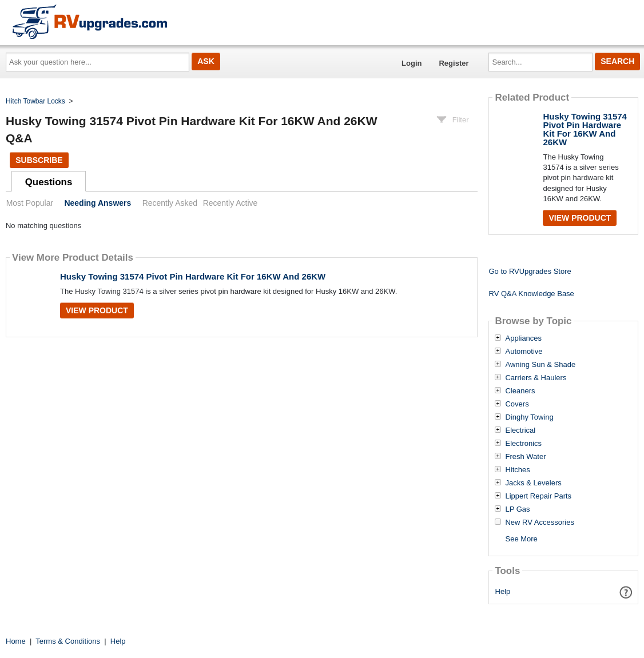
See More (521, 539)
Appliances (523, 338)
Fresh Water (525, 457)
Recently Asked (170, 203)
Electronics (523, 444)
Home (16, 641)
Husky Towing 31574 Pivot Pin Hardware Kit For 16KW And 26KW (193, 276)
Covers (517, 404)
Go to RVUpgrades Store (530, 271)
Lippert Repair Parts (538, 496)
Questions (49, 182)
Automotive (524, 352)
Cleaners (520, 391)
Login (412, 63)
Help (503, 591)
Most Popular (30, 203)
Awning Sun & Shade (540, 365)
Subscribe (39, 160)
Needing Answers (98, 203)
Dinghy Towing (529, 417)
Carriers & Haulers (536, 378)
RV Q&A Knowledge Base (531, 294)
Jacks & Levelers (533, 483)
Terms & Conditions (68, 641)
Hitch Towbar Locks (35, 101)
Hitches (517, 470)
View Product (97, 310)
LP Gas (517, 509)
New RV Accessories (539, 523)
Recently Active (230, 203)
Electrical (520, 430)
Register (454, 63)
